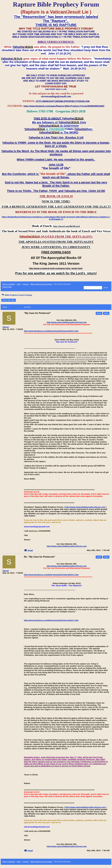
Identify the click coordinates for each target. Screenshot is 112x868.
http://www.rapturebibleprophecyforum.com (67, 322)
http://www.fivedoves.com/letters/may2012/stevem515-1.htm (51, 331)
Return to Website (9, 284)
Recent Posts (7, 287)
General (26, 284)
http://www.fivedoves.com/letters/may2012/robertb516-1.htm (51, 575)
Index (19, 284)
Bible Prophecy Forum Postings (41, 284)
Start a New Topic (9, 300)
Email (30, 550)
